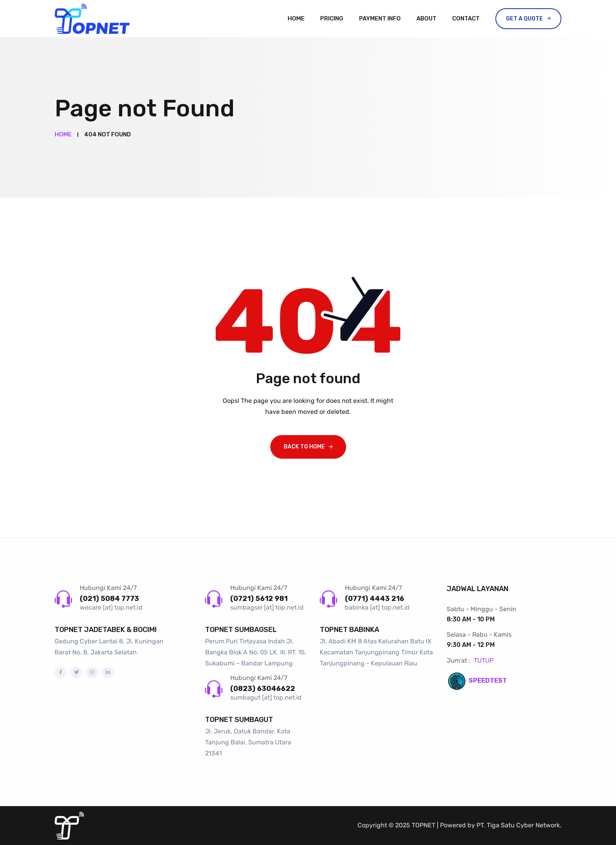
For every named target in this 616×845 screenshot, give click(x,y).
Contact (466, 18)
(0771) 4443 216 (375, 599)
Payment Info (380, 18)
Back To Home (304, 447)
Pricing (332, 18)
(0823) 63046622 (263, 689)
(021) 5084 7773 (109, 599)
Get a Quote (524, 19)
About (426, 18)
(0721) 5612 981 (259, 599)
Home (296, 18)
